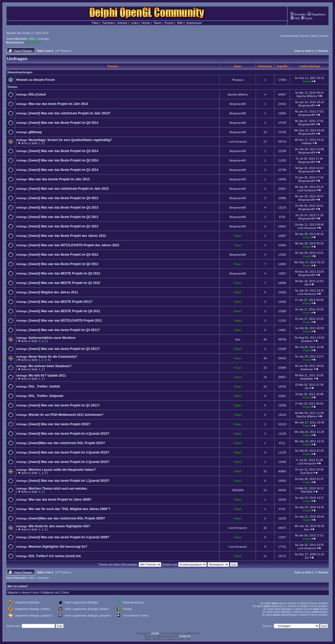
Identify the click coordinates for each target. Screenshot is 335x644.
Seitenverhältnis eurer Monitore (52, 338)
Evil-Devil (307, 473)
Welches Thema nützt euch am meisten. (58, 489)
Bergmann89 (238, 104)
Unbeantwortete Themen (295, 36)
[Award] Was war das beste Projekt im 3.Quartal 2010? (69, 452)
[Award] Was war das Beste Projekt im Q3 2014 (63, 151)
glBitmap (35, 132)
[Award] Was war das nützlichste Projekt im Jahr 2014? (69, 113)
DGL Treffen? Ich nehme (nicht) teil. (55, 556)
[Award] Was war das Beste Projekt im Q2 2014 (63, 160)
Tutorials (108, 23)
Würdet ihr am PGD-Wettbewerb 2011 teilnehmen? (66, 415)
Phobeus (238, 80)
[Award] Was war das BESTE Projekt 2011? (61, 302)
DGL (32, 39)
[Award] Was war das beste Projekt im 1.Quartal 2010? (69, 481)
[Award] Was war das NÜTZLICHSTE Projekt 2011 (65, 321)
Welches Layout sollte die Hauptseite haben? (62, 470)
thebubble (306, 379)
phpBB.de (185, 636)
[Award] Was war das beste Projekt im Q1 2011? (64, 405)
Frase (238, 368)
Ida (307, 284)
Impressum (194, 23)
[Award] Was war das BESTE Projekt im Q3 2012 (64, 273)
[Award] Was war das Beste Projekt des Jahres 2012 (67, 236)
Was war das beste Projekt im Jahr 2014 (58, 104)
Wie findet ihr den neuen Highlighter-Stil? (59, 526)
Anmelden (298, 15)
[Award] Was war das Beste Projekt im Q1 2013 (63, 226)
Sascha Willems (238, 94)
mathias (307, 143)
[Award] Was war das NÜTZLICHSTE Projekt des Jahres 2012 (74, 245)
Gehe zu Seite (303, 51)
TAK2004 (238, 490)
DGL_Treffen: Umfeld (44, 387)
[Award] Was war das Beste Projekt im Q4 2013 (63, 198)
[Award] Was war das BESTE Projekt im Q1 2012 (64, 283)
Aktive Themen (320, 36)
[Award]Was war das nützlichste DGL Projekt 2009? (67, 518)
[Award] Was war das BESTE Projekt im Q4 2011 (64, 311)
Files (95, 23)
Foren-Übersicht (17, 39)
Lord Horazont (238, 142)
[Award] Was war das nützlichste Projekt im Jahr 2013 (69, 189)
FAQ (295, 18)
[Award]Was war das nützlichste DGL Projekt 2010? (67, 443)
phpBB (155, 633)
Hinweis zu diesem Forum (35, 80)
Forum (169, 23)
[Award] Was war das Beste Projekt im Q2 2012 (63, 264)
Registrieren (317, 15)
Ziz (307, 388)
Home (146, 23)
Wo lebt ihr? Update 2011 (47, 376)
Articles (122, 23)
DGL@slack (37, 94)
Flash (307, 81)
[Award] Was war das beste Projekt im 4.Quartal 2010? (69, 434)
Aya (238, 339)
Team (157, 23)
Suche (307, 18)
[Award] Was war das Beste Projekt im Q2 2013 (63, 217)
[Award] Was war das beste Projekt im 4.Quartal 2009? (69, 537)
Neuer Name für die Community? (53, 357)
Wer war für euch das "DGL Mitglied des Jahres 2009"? (69, 509)
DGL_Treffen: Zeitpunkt (46, 396)
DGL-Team (32, 42)
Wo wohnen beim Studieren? (50, 366)
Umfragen (44, 39)
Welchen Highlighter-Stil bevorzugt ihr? (58, 547)
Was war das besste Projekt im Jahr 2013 (59, 179)
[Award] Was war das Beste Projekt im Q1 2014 (63, 170)
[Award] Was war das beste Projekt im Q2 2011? (64, 349)
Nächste (323, 51)
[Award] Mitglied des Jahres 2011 (53, 292)
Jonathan (307, 341)
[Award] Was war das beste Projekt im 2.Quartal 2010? (69, 462)
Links (135, 23)
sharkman (306, 369)
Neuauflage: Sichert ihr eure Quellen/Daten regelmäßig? (70, 140)
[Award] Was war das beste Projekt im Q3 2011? (64, 330)
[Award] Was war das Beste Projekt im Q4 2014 (63, 123)
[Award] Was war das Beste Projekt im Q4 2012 (63, 255)
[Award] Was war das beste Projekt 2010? (59, 424)
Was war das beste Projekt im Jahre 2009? (60, 500)
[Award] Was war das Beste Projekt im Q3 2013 (63, 208)
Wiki (180, 23)
